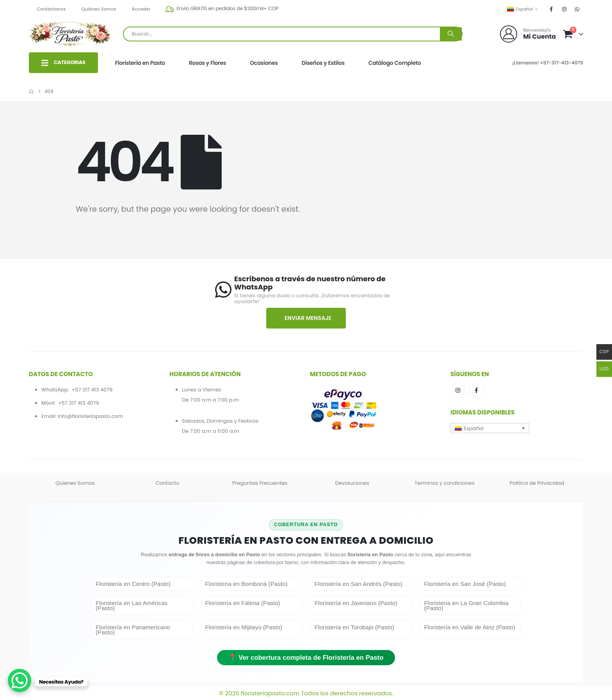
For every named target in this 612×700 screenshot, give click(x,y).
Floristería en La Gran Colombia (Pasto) (466, 605)
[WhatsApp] (577, 9)
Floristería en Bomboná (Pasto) (246, 584)
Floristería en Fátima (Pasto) (243, 603)
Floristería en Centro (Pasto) (133, 584)
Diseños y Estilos (323, 63)
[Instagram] (564, 9)
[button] (490, 428)
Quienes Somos (75, 483)
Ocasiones (264, 63)
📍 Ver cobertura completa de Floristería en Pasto (306, 658)
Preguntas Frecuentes (260, 483)
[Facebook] (552, 9)
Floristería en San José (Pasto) (465, 584)
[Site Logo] (70, 34)
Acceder (141, 9)
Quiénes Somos (99, 9)
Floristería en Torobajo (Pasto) (354, 627)
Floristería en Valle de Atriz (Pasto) (470, 627)
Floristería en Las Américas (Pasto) (132, 605)
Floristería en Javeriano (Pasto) (356, 603)
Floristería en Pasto (140, 63)
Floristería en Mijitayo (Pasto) (244, 627)
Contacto (167, 483)
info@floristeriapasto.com (90, 416)
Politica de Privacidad (537, 483)
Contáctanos (51, 9)
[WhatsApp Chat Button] (20, 680)
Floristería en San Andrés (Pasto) (358, 584)
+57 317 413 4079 (92, 390)
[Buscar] (451, 34)
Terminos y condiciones (444, 483)
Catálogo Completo (395, 63)
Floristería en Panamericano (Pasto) (133, 630)
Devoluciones (352, 483)
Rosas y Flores (207, 63)
